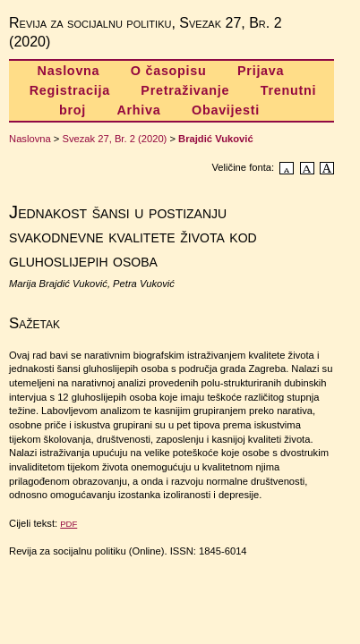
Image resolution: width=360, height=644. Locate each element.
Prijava (261, 71)
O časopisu (169, 71)
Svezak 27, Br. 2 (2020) (114, 139)
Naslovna (69, 71)
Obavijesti (226, 110)
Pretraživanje (185, 90)
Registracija (70, 90)
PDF (69, 524)
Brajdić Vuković (216, 139)
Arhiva (138, 110)
